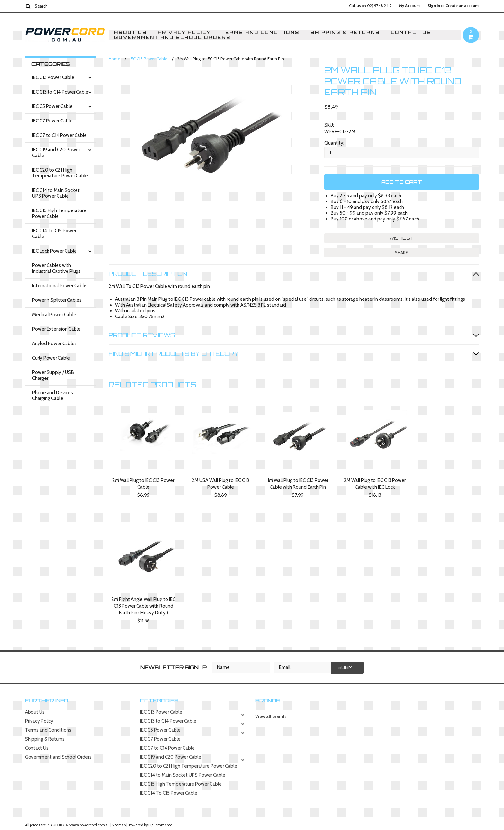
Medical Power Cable (54, 315)
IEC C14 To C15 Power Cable (54, 234)
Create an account (462, 6)
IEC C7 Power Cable (52, 121)
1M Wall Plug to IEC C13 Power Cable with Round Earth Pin (298, 484)
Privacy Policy (184, 33)
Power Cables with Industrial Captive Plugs (56, 268)
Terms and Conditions (261, 33)
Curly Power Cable (51, 358)
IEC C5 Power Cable (52, 106)
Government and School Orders (172, 37)
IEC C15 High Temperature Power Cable (59, 213)
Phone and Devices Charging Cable (53, 396)
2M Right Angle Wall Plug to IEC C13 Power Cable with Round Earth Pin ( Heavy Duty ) (144, 606)
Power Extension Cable (56, 329)
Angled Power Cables (54, 344)
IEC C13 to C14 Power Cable (60, 92)
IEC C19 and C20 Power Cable (56, 153)
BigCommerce (160, 825)
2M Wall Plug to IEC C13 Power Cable (143, 484)
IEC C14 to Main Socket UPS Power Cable (56, 193)
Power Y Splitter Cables (57, 300)
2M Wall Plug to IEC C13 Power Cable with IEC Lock (375, 484)
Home (114, 59)
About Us (130, 33)
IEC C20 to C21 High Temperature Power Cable (60, 173)
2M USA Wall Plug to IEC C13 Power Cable (221, 484)
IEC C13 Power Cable (53, 77)
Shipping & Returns (345, 33)
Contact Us (411, 33)
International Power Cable (59, 286)
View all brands (271, 716)
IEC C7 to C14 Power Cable (59, 135)
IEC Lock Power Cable (54, 251)
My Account (410, 6)
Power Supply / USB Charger (53, 375)
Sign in (434, 6)
